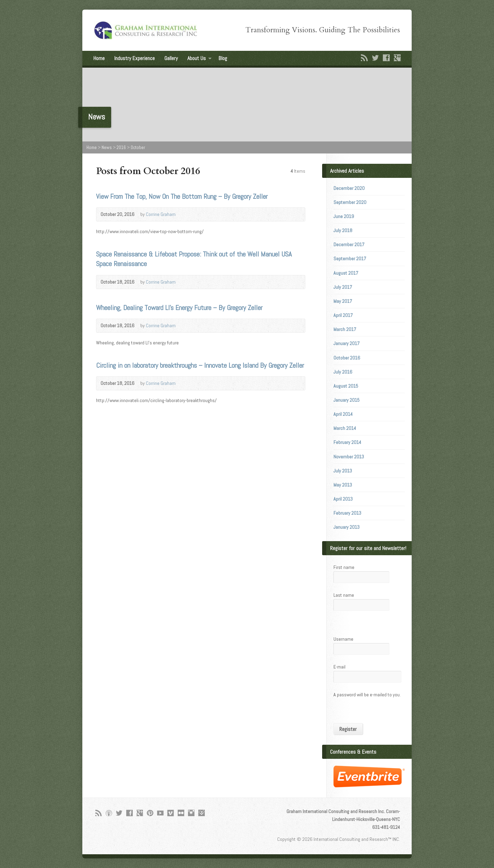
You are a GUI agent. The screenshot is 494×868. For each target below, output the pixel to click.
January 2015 (346, 400)
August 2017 (346, 273)
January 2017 (346, 343)
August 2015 (346, 386)
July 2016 (343, 372)
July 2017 (343, 287)
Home (99, 58)
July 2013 (343, 471)
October (138, 147)
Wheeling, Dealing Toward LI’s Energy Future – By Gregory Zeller (179, 308)
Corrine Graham (161, 214)
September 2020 (350, 202)
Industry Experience (134, 58)
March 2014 (345, 428)
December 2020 (349, 188)
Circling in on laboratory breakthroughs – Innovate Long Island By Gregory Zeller (200, 365)
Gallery (171, 58)
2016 (121, 147)
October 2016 (347, 358)
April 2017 (343, 315)
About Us (197, 58)
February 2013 (347, 513)
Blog (223, 58)
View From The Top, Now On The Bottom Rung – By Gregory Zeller (182, 196)
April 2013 (343, 499)
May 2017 (343, 301)
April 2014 (343, 414)
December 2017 (349, 244)
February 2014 (347, 442)
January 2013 (346, 527)
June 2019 (344, 216)
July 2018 (343, 230)
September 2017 (350, 259)
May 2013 (343, 485)
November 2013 (349, 457)
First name (344, 567)
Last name (344, 595)
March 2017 (345, 329)
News (107, 147)
